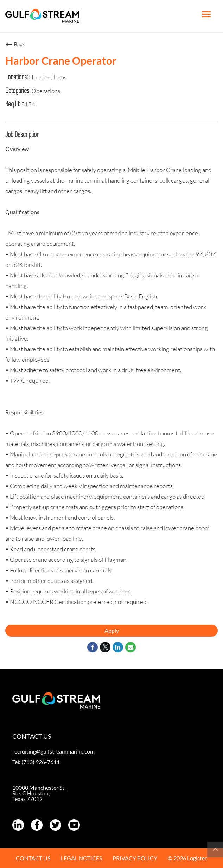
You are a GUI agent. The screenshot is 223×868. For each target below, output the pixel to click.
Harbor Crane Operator (61, 60)
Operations (45, 91)
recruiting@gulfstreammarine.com (53, 751)
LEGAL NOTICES (81, 858)
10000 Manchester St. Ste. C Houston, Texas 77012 (39, 793)
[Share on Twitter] (105, 647)
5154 (28, 104)
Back (15, 44)
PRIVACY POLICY (135, 858)
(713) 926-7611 (41, 762)
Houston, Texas (47, 77)
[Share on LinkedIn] (118, 647)
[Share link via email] (130, 647)
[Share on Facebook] (93, 647)
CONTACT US (33, 858)
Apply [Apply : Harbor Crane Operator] (112, 630)
